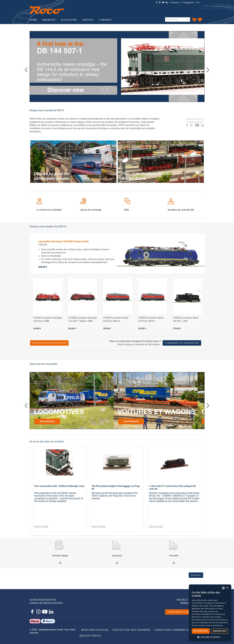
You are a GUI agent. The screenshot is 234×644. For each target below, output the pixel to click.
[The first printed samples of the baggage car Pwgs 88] (117, 466)
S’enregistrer (188, 2)
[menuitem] (33, 20)
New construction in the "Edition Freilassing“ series (59, 486)
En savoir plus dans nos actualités (47, 441)
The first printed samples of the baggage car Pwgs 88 (116, 487)
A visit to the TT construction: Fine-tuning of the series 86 (173, 487)
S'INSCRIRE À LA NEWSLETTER (185, 612)
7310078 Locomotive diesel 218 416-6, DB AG (116, 319)
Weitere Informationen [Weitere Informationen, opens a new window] (215, 625)
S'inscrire (175, 2)
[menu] (95, 20)
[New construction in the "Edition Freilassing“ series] (60, 466)
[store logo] (47, 10)
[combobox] (178, 20)
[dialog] (210, 613)
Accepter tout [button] (201, 631)
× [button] (227, 588)
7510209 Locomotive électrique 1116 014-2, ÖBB (48, 319)
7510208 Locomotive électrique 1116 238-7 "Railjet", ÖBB (83, 319)
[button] (200, 3)
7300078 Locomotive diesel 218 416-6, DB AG (151, 319)
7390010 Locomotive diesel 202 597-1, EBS (186, 319)
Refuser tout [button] (220, 631)
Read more (41, 527)
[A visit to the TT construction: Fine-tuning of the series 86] (174, 466)
